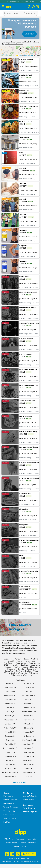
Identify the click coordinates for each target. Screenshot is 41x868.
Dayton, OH (10, 740)
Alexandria (7, 659)
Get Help (7, 811)
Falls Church (7, 663)
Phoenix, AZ (29, 728)
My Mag (7, 822)
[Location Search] (30, 13)
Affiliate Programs (30, 812)
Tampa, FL (29, 769)
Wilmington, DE (29, 773)
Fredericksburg (33, 663)
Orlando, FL (29, 724)
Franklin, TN (10, 752)
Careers (8, 843)
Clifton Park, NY (10, 728)
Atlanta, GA (10, 691)
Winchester (15, 675)
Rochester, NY (29, 736)
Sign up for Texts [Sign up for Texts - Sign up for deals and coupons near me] (10, 818)
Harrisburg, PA (10, 769)
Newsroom (20, 839)
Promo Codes (9, 815)
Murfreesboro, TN (29, 712)
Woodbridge (27, 675)
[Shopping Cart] (38, 7)
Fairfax (19, 661)
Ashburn (17, 659)
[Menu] (3, 7)
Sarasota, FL (29, 748)
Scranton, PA (29, 756)
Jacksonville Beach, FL (10, 773)
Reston (24, 667)
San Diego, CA (29, 744)
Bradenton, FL (10, 704)
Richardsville (34, 667)
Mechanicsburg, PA (29, 696)
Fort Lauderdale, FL (10, 748)
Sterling (27, 671)
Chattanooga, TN (10, 720)
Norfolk (16, 667)
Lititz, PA (29, 691)
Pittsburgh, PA (29, 732)
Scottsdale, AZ (29, 752)
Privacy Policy (31, 839)
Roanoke (20, 669)
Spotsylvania (31, 669)
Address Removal (21, 846)
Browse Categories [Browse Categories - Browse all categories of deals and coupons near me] (30, 796)
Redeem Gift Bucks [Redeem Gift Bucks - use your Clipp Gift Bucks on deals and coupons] (10, 800)
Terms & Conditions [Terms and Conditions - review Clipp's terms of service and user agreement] (11, 807)
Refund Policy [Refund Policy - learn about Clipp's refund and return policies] (9, 803)
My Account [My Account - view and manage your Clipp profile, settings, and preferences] (8, 796)
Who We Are (9, 839)
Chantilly (10, 661)
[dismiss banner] (38, 20)
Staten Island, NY (29, 760)
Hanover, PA (10, 764)
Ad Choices (32, 843)
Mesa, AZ (29, 700)
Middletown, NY (29, 708)
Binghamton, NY (10, 696)
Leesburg (24, 665)
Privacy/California (19, 843)
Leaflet (19, 55)
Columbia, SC (10, 732)
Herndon (14, 665)
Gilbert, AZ (10, 760)
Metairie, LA (29, 704)
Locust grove (34, 665)
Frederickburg (20, 663)
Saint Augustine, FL (29, 740)
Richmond (10, 669)
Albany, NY (10, 683)
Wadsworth (21, 673)
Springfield (8, 671)
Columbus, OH (10, 736)
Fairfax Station (30, 661)
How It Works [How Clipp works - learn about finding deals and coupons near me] (28, 800)
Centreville (34, 659)
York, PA (29, 777)
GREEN (6, 665)
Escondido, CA (10, 744)
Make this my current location (14, 44)
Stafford (18, 671)
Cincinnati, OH (10, 724)
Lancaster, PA (29, 687)
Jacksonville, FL (10, 777)
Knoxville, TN (29, 683)
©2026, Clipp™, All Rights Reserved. (19, 858)
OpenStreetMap (29, 55)
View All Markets (21, 782)
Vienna (35, 671)
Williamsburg (34, 673)
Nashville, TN (29, 720)
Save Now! (29, 34)
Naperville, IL (29, 716)
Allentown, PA (10, 687)
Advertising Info (29, 808)
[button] (33, 7)
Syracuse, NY (29, 764)
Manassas (7, 667)
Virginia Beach (9, 673)
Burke (25, 659)
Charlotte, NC (10, 716)
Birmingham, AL (10, 700)
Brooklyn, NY (10, 708)
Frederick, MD (10, 756)
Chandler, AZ (10, 712)
